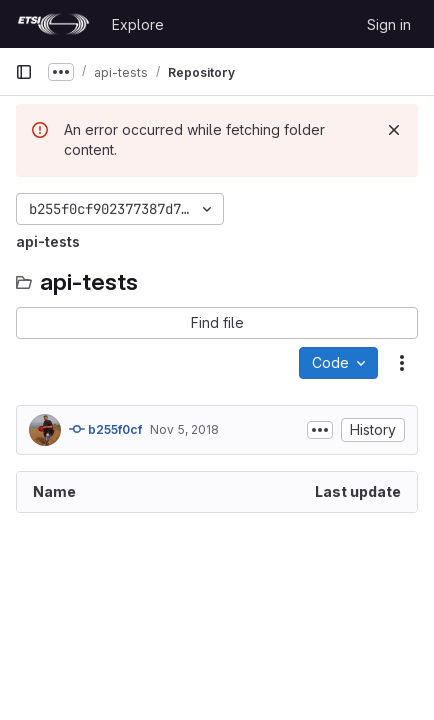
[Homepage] (53, 24)
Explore (138, 24)
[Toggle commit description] (320, 430)
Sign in (389, 24)
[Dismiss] (394, 130)
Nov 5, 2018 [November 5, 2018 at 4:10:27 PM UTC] (184, 429)
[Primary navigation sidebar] (24, 72)
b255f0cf (105, 429)
